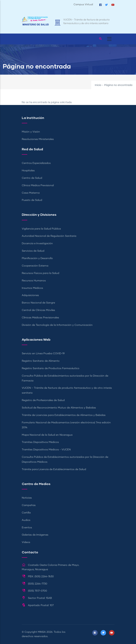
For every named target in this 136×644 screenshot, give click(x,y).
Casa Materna (31, 193)
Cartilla (26, 513)
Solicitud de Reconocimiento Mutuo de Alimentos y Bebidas (59, 408)
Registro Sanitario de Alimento (41, 361)
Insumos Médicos (32, 288)
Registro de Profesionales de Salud (43, 400)
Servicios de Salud (33, 251)
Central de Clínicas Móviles (38, 310)
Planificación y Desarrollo (37, 258)
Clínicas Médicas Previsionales (40, 318)
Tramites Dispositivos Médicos (40, 442)
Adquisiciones (30, 295)
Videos (26, 542)
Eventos (27, 528)
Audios (26, 520)
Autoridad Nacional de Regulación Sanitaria (49, 236)
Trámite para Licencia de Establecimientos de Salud (54, 469)
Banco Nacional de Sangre (38, 303)
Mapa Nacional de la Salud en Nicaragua (47, 435)
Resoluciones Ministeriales (38, 139)
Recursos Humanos (34, 281)
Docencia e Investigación (37, 243)
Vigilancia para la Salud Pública (41, 229)
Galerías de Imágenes (35, 535)
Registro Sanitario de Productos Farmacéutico (51, 368)
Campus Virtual (83, 5)
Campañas (29, 505)
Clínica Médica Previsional (38, 185)
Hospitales (28, 171)
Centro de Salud (32, 178)
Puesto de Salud (32, 200)
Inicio (98, 85)
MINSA (42, 632)
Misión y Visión (31, 132)
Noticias (27, 498)
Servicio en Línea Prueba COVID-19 (43, 354)
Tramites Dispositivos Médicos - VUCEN (46, 450)
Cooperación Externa (35, 266)
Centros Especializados (36, 163)
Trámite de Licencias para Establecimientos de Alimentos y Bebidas (64, 415)
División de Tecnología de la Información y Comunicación (57, 325)
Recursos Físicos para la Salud (40, 273)
